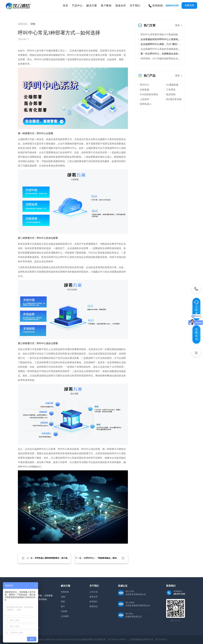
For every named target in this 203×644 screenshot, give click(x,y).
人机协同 (144, 99)
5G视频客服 (172, 85)
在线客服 (144, 90)
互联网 (64, 611)
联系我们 (94, 602)
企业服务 (65, 616)
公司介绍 (94, 592)
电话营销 (171, 94)
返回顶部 (196, 353)
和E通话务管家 (174, 99)
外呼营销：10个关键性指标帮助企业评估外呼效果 (166, 59)
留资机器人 (146, 104)
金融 (63, 597)
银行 (63, 606)
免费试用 (189, 5)
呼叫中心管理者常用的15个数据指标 (159, 35)
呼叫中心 (144, 85)
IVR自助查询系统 (149, 94)
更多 (177, 25)
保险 (63, 602)
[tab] (77, 6)
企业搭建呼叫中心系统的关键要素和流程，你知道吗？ (169, 49)
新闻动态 (23, 24)
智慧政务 (65, 592)
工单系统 (171, 90)
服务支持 (94, 597)
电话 (196, 289)
